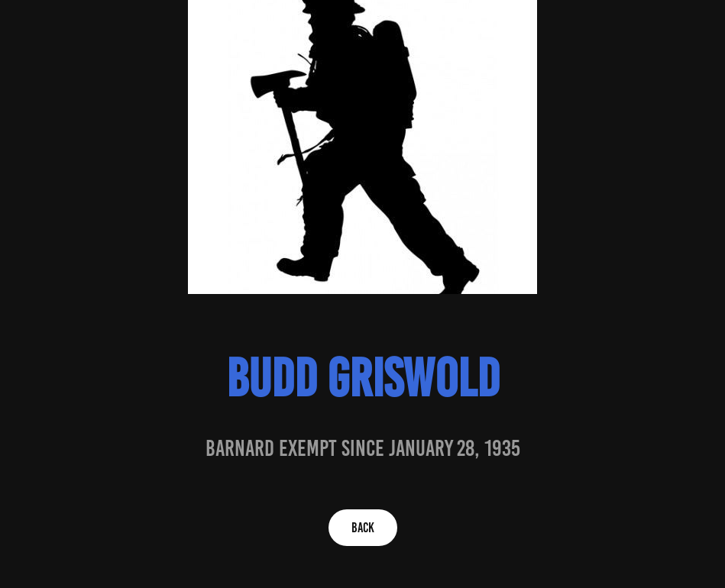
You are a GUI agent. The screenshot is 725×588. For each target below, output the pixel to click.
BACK (363, 528)
